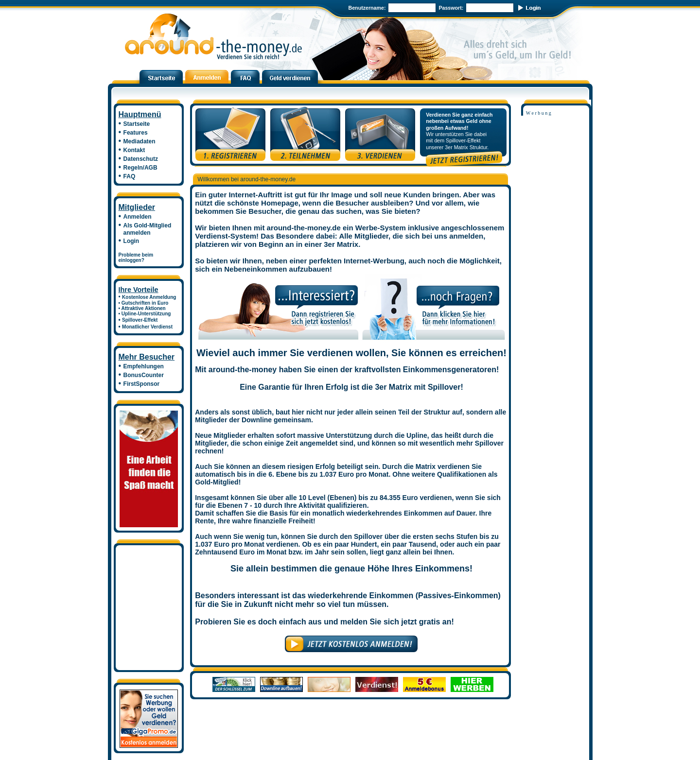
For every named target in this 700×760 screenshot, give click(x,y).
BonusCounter (144, 375)
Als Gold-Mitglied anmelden (145, 229)
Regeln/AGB (140, 168)
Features (136, 133)
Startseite (137, 124)
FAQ (130, 176)
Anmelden (138, 217)
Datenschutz (141, 159)
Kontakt (134, 150)
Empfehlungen (144, 366)
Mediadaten (140, 141)
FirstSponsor (142, 384)
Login (131, 241)
